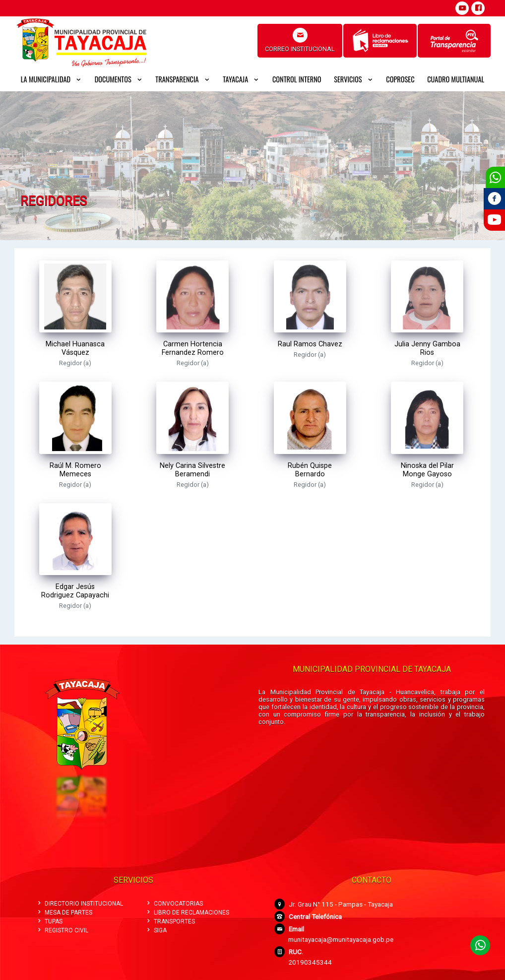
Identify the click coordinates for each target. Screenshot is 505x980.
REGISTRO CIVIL (62, 930)
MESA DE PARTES (64, 913)
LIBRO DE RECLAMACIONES (187, 913)
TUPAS (49, 921)
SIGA (156, 930)
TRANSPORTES (170, 921)
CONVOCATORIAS (174, 904)
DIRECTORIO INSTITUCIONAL (80, 904)
